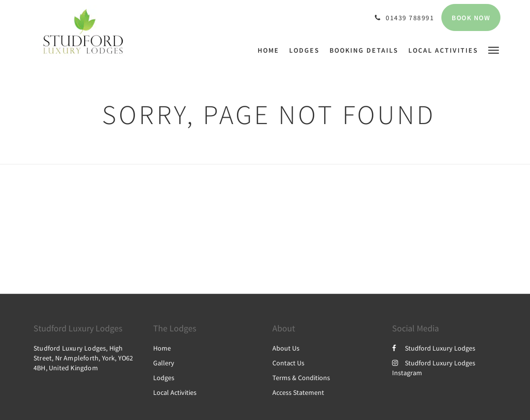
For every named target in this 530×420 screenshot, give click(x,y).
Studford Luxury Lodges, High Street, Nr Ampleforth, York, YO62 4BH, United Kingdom (83, 358)
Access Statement (298, 392)
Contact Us (288, 363)
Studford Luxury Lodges (434, 348)
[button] (494, 49)
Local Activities (175, 392)
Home (162, 348)
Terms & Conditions (301, 378)
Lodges (164, 378)
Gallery (164, 363)
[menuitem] (271, 50)
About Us (286, 348)
